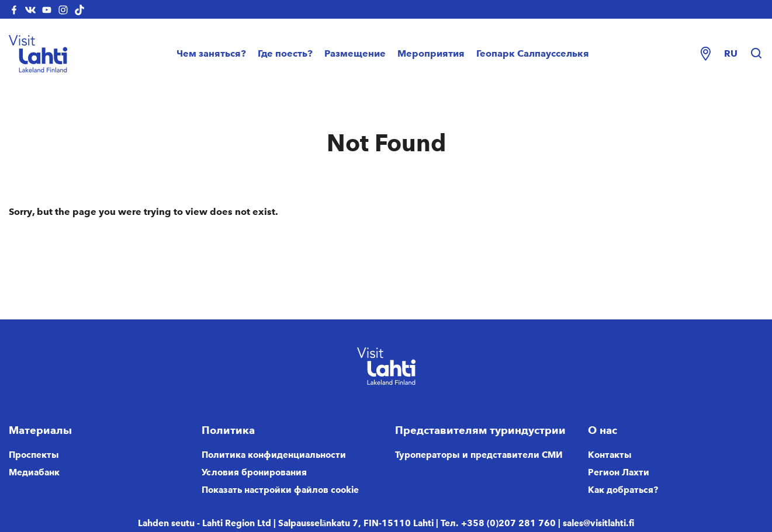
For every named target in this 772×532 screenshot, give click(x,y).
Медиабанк (34, 472)
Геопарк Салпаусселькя (533, 53)
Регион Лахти (619, 472)
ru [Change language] (731, 53)
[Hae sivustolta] (756, 54)
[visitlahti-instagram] (63, 9)
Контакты (610, 455)
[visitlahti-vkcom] (30, 9)
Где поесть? (285, 53)
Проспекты (34, 455)
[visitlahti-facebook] (14, 9)
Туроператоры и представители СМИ (479, 455)
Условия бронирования (254, 472)
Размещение (355, 53)
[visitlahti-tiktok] (79, 9)
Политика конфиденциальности (274, 455)
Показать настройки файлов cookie (280, 490)
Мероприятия (431, 53)
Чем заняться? (211, 53)
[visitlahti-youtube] (47, 9)
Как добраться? (623, 490)
